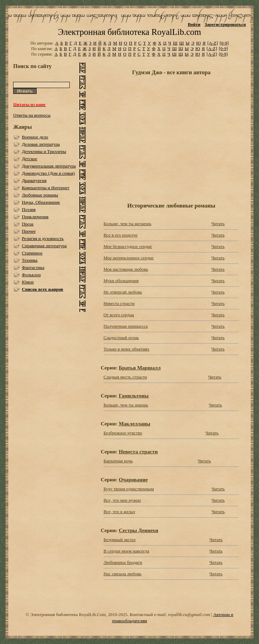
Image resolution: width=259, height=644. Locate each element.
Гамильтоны (134, 396)
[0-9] (224, 43)
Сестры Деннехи (138, 530)
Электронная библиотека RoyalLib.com (129, 32)
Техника (30, 260)
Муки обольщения (121, 281)
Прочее (29, 231)
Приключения (35, 217)
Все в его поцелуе (121, 235)
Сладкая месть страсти (125, 377)
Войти (194, 24)
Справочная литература (44, 246)
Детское (30, 159)
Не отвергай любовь (123, 292)
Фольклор (31, 275)
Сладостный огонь (121, 338)
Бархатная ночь (118, 461)
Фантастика (33, 267)
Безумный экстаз (120, 540)
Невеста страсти (119, 303)
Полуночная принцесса (126, 326)
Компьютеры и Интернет (46, 188)
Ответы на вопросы (32, 115)
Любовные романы (40, 195)
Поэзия (29, 209)
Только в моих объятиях (127, 349)
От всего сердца (119, 315)
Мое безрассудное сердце (128, 246)
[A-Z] (212, 43)
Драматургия (34, 180)
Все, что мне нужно (122, 500)
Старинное (32, 253)
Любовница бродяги (123, 562)
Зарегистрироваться (225, 24)
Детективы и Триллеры (44, 151)
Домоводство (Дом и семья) (48, 173)
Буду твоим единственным (129, 489)
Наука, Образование (41, 202)
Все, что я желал (119, 512)
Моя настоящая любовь (126, 269)
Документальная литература (49, 166)
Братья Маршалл (140, 368)
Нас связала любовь (123, 574)
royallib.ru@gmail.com (189, 614)
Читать (218, 224)
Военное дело (35, 137)
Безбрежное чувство (123, 433)
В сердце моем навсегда (126, 551)
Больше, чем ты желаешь (128, 224)
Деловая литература (41, 144)
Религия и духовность (43, 238)
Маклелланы (135, 424)
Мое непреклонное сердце (129, 258)
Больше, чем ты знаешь (126, 405)
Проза (27, 224)
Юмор (28, 282)
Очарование (133, 479)
